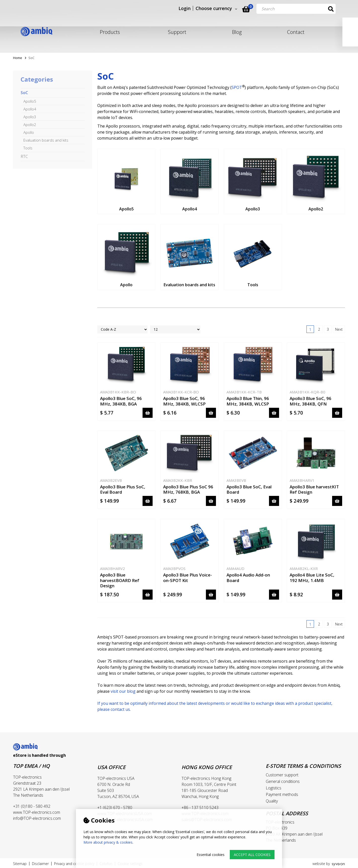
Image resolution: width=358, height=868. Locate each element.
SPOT (237, 87)
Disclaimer (40, 864)
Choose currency (223, 9)
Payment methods (282, 794)
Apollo (29, 132)
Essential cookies (211, 855)
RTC (24, 156)
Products (110, 32)
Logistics (274, 788)
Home (18, 58)
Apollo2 (30, 125)
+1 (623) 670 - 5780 (115, 807)
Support (177, 32)
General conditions (283, 781)
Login (194, 9)
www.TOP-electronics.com (37, 812)
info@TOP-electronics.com (37, 818)
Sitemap (20, 864)
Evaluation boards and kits (46, 140)
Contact (296, 32)
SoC (24, 93)
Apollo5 (30, 101)
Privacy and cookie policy (74, 864)
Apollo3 (30, 117)
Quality (272, 801)
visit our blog (123, 691)
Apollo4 (30, 109)
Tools (28, 148)
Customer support (282, 775)
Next (339, 329)
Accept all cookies (252, 855)
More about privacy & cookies (108, 842)
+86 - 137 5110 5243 (200, 807)
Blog (237, 32)
